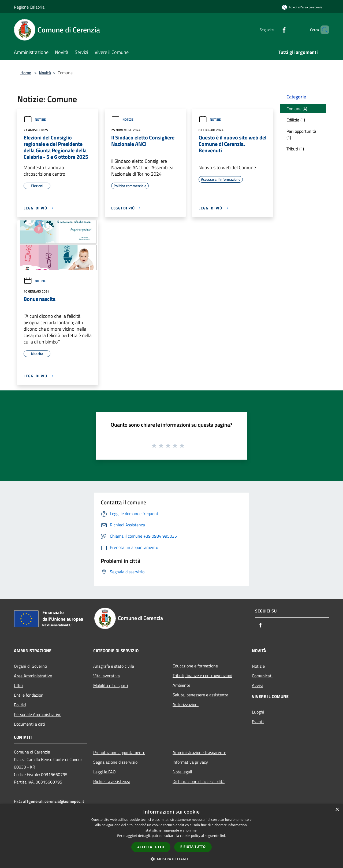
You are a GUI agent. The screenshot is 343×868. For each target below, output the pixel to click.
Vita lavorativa (107, 676)
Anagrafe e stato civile (114, 666)
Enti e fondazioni (29, 695)
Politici (20, 705)
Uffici (19, 685)
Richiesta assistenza (112, 781)
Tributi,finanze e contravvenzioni (202, 675)
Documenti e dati (29, 724)
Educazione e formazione (195, 666)
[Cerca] (323, 30)
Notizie (35, 119)
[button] (171, 859)
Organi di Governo (30, 666)
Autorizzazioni (186, 704)
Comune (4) (297, 109)
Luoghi (258, 712)
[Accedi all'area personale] (302, 7)
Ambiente (181, 685)
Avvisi (257, 685)
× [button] (337, 810)
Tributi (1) (295, 149)
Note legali (182, 772)
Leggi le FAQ (105, 772)
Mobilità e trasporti (111, 685)
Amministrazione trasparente (199, 752)
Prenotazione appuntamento (119, 752)
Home (26, 73)
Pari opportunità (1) (301, 134)
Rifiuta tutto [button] (193, 847)
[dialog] (171, 836)
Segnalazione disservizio (115, 762)
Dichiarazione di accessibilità (199, 781)
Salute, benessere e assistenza (200, 695)
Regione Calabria (29, 7)
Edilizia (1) (296, 120)
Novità (45, 73)
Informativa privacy (190, 762)
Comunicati (262, 676)
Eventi (258, 722)
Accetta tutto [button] (151, 847)
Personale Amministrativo (38, 714)
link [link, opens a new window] (223, 836)
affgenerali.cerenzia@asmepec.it (54, 801)
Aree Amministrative (33, 676)
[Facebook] (275, 30)
